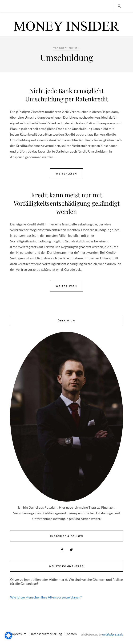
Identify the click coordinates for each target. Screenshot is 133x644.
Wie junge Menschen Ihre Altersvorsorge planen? (46, 597)
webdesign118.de (113, 634)
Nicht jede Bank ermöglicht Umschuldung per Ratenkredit (67, 95)
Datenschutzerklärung (46, 634)
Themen (71, 634)
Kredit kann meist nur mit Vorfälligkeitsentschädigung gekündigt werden (67, 203)
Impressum (18, 634)
